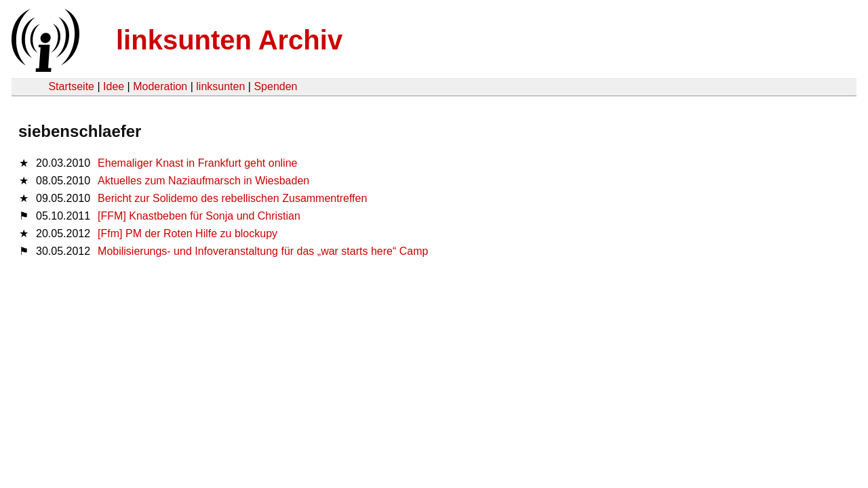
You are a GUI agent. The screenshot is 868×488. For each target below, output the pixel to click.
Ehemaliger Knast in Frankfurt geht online (197, 163)
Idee (114, 86)
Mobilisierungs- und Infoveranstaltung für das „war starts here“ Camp (263, 251)
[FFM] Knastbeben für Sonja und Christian (199, 216)
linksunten (220, 86)
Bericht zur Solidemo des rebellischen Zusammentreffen (232, 198)
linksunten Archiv (229, 40)
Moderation (160, 86)
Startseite (71, 86)
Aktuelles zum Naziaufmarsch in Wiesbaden (203, 181)
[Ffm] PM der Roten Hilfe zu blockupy (188, 233)
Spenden (275, 86)
